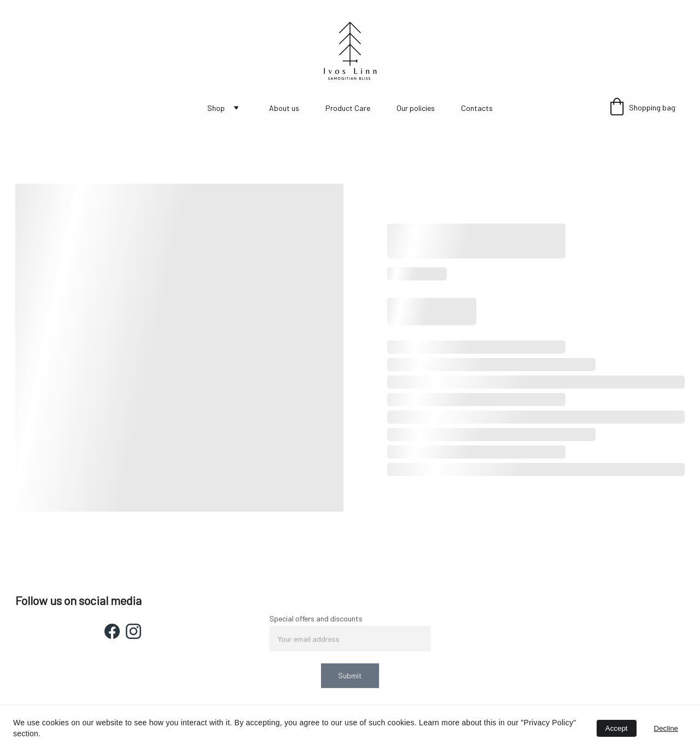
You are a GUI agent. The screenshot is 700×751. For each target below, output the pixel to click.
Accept (617, 728)
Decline (666, 728)
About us (284, 108)
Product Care (348, 108)
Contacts (477, 108)
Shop (216, 108)
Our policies (416, 108)
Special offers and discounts (317, 620)
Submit (350, 674)
